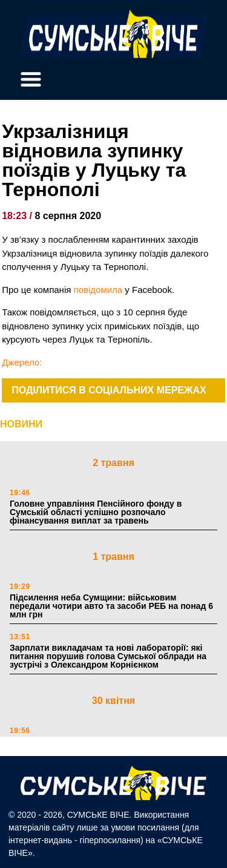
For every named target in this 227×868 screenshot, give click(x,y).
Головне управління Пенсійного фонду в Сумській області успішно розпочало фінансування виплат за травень (96, 512)
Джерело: (22, 362)
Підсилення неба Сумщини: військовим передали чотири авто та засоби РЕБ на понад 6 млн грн (111, 606)
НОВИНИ (21, 424)
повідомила (98, 290)
